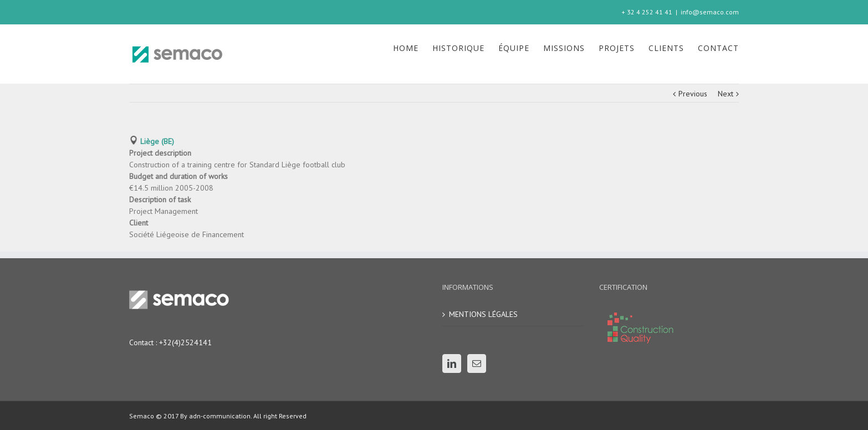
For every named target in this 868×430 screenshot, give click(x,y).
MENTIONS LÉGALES (483, 314)
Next (726, 94)
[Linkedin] (452, 364)
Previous (693, 94)
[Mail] (477, 364)
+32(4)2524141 (185, 342)
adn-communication (219, 416)
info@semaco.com (710, 12)
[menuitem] (413, 48)
